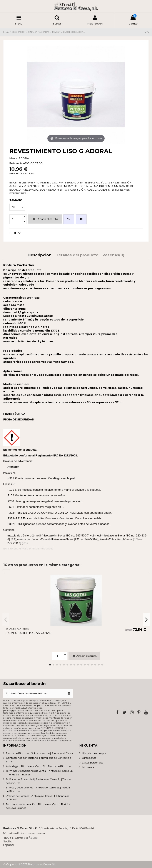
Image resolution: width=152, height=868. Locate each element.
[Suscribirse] (69, 693)
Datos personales (93, 763)
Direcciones (89, 758)
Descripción (40, 255)
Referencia (16, 163)
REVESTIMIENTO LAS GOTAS (29, 633)
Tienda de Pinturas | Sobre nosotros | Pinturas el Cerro (39, 753)
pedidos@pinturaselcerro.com (26, 833)
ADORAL (24, 158)
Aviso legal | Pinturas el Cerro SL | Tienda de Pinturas (38, 766)
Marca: (14, 158)
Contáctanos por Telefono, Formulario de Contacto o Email (39, 760)
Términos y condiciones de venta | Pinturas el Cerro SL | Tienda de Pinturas (39, 773)
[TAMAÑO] (17, 207)
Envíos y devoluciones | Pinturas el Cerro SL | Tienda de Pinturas (38, 789)
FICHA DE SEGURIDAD (19, 419)
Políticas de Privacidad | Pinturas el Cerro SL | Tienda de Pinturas (38, 781)
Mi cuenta (88, 767)
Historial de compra (94, 753)
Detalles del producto (77, 255)
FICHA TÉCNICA (14, 414)
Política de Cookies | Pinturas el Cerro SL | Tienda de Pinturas (38, 798)
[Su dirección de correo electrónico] (34, 693)
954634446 (87, 828)
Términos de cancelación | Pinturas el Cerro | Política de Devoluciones (38, 806)
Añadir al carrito (45, 219)
